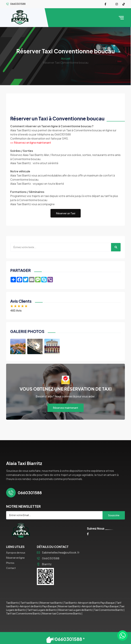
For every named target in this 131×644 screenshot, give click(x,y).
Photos (10, 563)
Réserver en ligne (15, 558)
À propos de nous (16, 553)
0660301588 (48, 558)
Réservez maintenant (65, 408)
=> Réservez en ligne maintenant (31, 143)
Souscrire (114, 515)
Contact (11, 568)
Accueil (66, 58)
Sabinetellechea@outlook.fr (58, 552)
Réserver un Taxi (66, 213)
